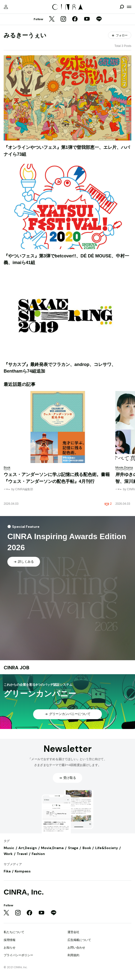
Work (8, 854)
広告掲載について (79, 940)
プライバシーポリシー (18, 955)
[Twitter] (52, 19)
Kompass (23, 871)
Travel (22, 854)
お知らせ (10, 948)
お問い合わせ (76, 948)
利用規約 (73, 955)
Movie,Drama (52, 848)
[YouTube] (87, 19)
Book (87, 848)
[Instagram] (63, 19)
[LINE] (99, 19)
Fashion (38, 854)
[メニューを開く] (129, 7)
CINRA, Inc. (24, 892)
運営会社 (73, 932)
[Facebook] (75, 19)
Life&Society (107, 848)
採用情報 (10, 940)
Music (9, 848)
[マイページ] (6, 7)
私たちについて (14, 932)
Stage (73, 848)
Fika (7, 871)
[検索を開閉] (122, 7)
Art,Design (28, 848)
